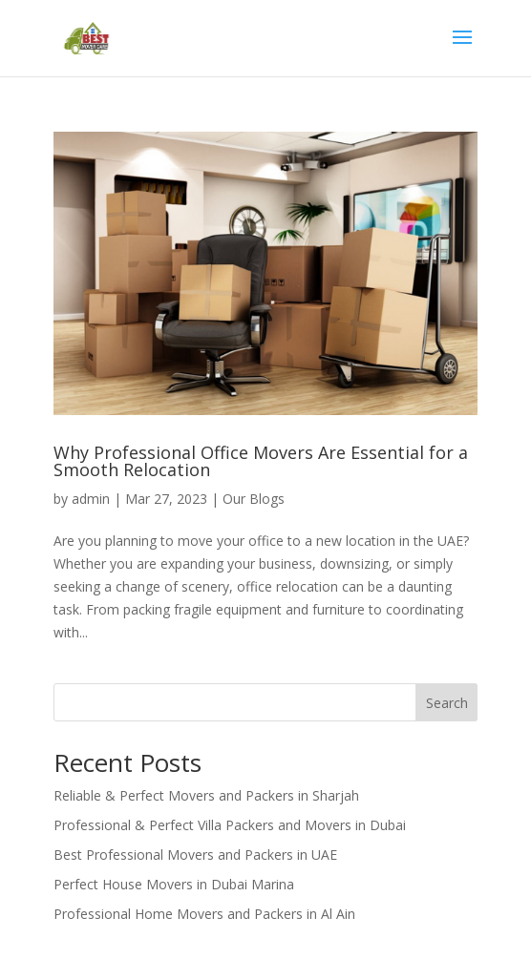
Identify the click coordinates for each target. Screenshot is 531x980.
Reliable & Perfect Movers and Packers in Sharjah (206, 795)
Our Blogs (254, 499)
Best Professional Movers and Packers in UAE (195, 855)
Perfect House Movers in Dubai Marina (174, 884)
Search (447, 703)
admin (91, 499)
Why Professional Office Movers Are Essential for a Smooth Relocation (261, 461)
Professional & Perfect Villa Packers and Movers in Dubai (230, 825)
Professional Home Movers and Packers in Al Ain (204, 914)
